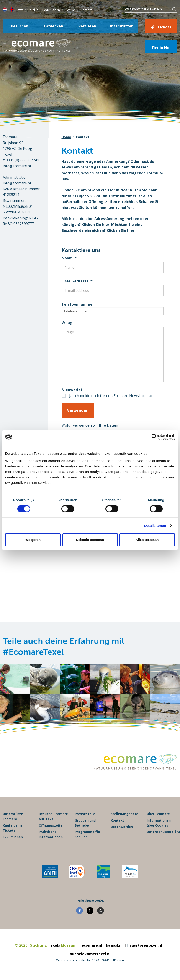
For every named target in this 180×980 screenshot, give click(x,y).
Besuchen (20, 26)
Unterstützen (121, 26)
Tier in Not (161, 48)
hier (65, 207)
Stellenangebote (125, 817)
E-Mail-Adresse (77, 281)
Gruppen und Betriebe (85, 826)
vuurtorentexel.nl (146, 948)
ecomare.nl (92, 948)
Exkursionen (51, 10)
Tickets (164, 27)
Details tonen (155, 525)
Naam (69, 258)
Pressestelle (85, 817)
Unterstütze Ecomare (13, 819)
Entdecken (54, 26)
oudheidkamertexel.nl (90, 957)
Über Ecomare (158, 817)
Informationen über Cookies (159, 826)
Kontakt (86, 10)
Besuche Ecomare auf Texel (53, 819)
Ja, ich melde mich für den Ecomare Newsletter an (111, 396)
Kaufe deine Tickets (13, 831)
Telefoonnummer (78, 304)
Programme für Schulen (87, 837)
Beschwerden (122, 830)
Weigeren (33, 540)
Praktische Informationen (51, 837)
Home (66, 137)
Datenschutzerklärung (162, 835)
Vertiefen (87, 26)
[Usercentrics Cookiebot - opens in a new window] (155, 437)
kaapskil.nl (116, 948)
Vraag (67, 323)
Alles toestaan (147, 540)
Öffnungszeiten (52, 828)
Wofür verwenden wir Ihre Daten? (90, 425)
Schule (70, 10)
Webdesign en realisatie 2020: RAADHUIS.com (90, 963)
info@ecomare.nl (17, 166)
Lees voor (27, 9)
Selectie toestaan (90, 540)
